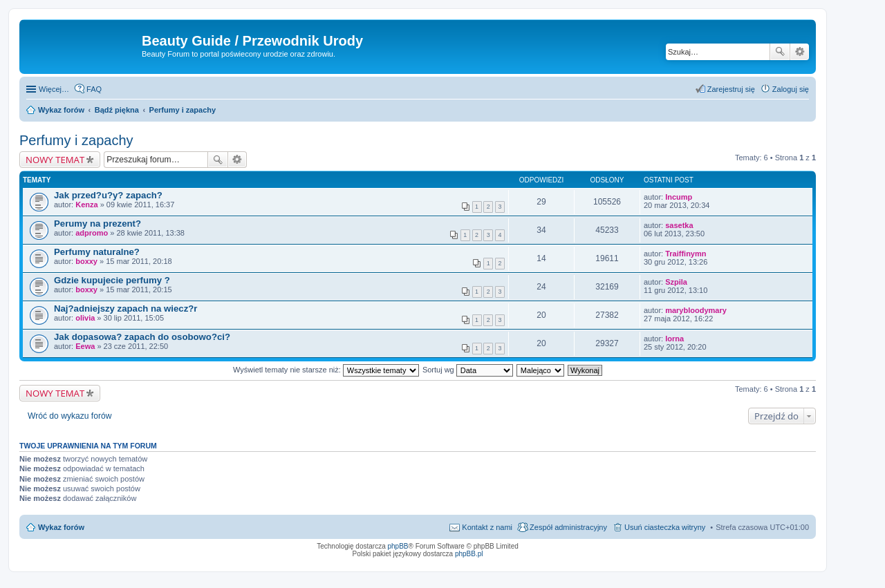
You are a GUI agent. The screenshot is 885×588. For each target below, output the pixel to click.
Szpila (676, 282)
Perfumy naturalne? (97, 252)
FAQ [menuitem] (94, 89)
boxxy (86, 261)
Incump (679, 197)
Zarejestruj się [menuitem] (731, 89)
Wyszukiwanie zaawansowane (800, 52)
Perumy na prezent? (97, 224)
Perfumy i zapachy (76, 140)
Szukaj (780, 52)
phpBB (398, 546)
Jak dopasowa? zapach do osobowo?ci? (142, 337)
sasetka (679, 225)
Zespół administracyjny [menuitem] (568, 527)
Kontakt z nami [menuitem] (487, 527)
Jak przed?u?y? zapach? (108, 195)
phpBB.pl (469, 554)
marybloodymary (696, 310)
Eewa (85, 346)
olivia (85, 318)
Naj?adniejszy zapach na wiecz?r (125, 309)
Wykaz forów (61, 527)
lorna (674, 339)
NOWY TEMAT (55, 160)
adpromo (92, 233)
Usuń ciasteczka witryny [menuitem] (665, 527)
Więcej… (54, 89)
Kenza (86, 205)
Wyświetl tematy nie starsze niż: (326, 370)
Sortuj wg (468, 370)
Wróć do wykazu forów (69, 416)
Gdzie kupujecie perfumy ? (112, 280)
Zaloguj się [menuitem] (791, 89)
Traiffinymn (686, 254)
